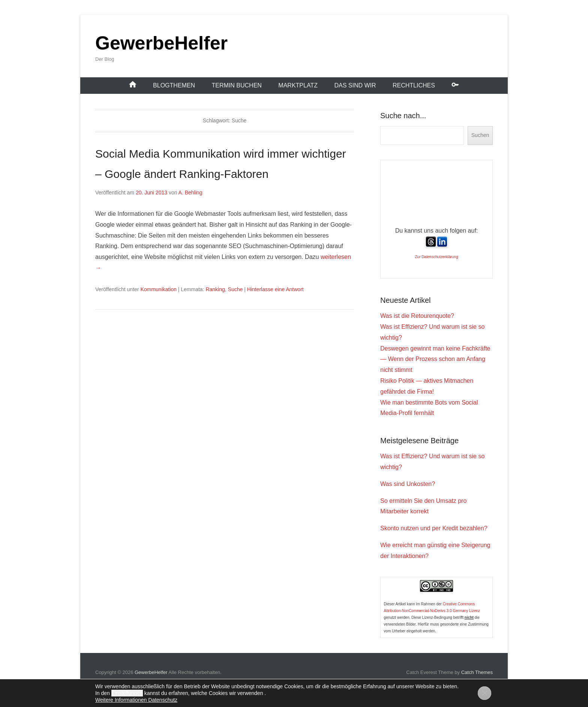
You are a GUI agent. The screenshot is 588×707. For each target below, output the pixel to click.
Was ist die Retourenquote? (417, 316)
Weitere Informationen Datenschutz (136, 700)
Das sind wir (355, 85)
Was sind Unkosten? (408, 484)
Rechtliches (414, 85)
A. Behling (190, 193)
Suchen (480, 135)
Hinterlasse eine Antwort (275, 289)
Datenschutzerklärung (440, 257)
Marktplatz (298, 85)
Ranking (215, 289)
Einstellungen (127, 693)
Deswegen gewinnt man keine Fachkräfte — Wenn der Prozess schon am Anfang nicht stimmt (435, 359)
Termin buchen (237, 85)
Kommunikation (158, 289)
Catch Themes (477, 672)
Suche (235, 289)
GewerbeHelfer (161, 43)
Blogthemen (174, 85)
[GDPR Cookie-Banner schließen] (484, 693)
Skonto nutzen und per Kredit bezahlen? (434, 528)
